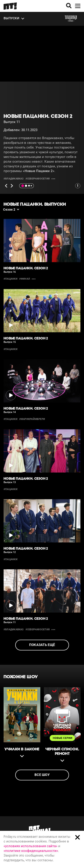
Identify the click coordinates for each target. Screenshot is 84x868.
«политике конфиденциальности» (31, 851)
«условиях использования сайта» (30, 846)
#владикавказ (14, 179)
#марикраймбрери (32, 419)
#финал (25, 279)
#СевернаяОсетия (38, 179)
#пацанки (11, 279)
